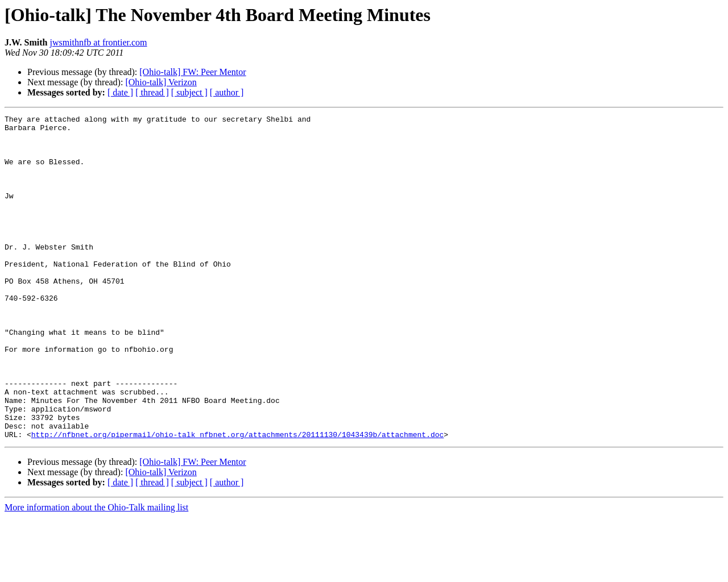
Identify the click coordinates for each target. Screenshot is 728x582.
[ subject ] (189, 92)
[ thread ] (152, 92)
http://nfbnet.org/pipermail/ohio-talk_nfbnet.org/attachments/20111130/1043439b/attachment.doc (237, 499)
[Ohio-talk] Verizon (161, 82)
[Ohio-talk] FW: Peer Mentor (193, 72)
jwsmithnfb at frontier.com (98, 42)
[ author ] (227, 92)
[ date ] (120, 92)
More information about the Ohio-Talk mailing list (96, 572)
